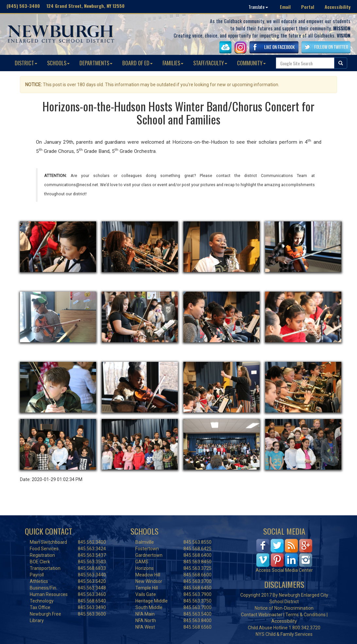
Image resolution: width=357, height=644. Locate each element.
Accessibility (338, 7)
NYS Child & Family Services (284, 634)
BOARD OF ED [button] (137, 63)
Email (285, 7)
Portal (308, 7)
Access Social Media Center (284, 570)
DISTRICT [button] (26, 63)
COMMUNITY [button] (251, 63)
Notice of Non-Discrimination (284, 608)
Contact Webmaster (262, 615)
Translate (258, 7)
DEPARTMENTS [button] (96, 63)
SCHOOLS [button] (58, 63)
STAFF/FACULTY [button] (210, 63)
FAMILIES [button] (173, 63)
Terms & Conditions (306, 615)
